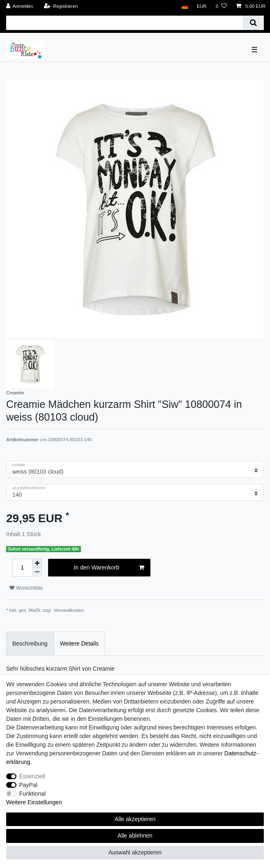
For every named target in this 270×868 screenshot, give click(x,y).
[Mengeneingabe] (22, 568)
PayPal (28, 785)
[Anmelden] (20, 6)
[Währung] (202, 6)
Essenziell (32, 776)
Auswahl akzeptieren (135, 852)
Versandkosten (69, 610)
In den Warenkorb (109, 568)
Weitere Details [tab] (80, 643)
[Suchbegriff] (125, 23)
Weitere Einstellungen (34, 802)
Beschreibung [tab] (30, 643)
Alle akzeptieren (135, 819)
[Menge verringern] (37, 572)
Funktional (33, 794)
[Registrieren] (61, 6)
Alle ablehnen (135, 836)
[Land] (184, 6)
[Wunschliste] (221, 6)
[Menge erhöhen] (37, 563)
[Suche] (253, 23)
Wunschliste (26, 588)
